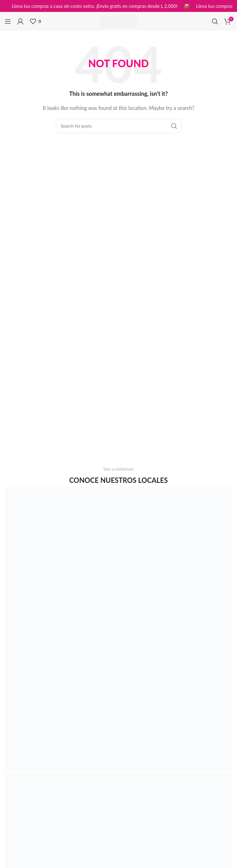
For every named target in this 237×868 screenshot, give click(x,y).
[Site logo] (119, 21)
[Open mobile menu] (8, 21)
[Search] (215, 21)
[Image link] (119, 629)
